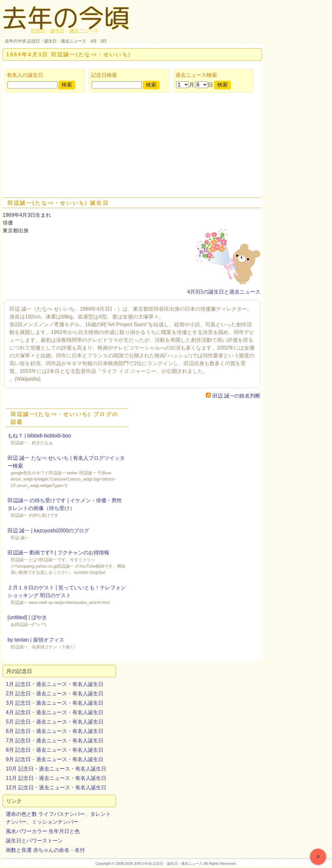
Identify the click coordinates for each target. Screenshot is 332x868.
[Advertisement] (132, 146)
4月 (94, 41)
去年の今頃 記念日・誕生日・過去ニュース (46, 41)
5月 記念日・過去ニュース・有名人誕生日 (55, 722)
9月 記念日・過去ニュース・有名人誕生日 (55, 759)
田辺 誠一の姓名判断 (233, 396)
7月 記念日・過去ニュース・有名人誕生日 (55, 741)
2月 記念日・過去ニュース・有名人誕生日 (55, 694)
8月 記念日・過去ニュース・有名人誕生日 (55, 750)
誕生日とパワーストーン (34, 841)
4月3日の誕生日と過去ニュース (224, 292)
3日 (103, 41)
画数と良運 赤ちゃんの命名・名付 (45, 850)
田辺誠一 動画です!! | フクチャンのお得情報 (58, 553)
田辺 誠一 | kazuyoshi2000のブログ (48, 531)
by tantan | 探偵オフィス (36, 640)
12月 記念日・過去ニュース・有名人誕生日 (56, 787)
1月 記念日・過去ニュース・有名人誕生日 (55, 684)
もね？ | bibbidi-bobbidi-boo (39, 436)
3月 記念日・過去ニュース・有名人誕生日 (55, 703)
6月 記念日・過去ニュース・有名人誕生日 (55, 731)
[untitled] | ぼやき (27, 617)
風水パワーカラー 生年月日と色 (43, 831)
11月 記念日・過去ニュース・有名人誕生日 (56, 778)
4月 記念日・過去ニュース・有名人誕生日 (55, 712)
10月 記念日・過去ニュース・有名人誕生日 (56, 769)
